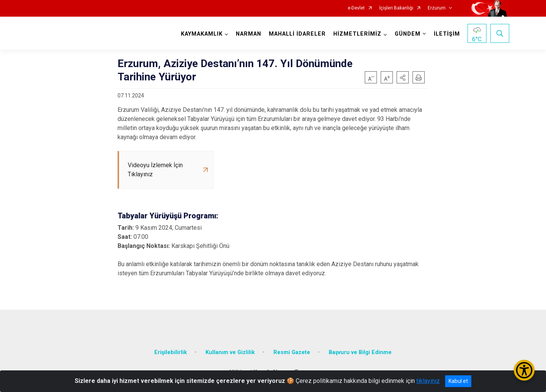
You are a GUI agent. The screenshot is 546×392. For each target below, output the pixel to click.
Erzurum (437, 8)
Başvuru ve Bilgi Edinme (360, 352)
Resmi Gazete (292, 352)
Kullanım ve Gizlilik (230, 352)
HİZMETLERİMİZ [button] (357, 34)
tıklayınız (428, 381)
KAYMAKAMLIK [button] (202, 34)
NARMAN (249, 34)
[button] (403, 77)
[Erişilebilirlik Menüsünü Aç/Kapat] (524, 370)
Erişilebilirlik (171, 352)
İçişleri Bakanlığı (396, 8)
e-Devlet (356, 8)
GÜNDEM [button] (408, 34)
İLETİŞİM (447, 34)
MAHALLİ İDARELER (297, 34)
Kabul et (458, 381)
